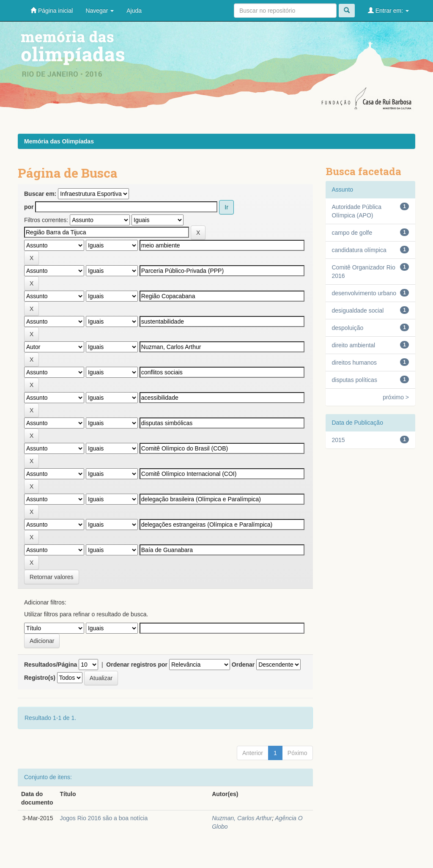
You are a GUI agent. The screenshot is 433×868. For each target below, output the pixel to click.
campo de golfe (352, 233)
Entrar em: (388, 10)
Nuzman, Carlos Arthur (242, 818)
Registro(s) (40, 678)
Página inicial (52, 10)
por (29, 207)
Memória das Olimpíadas (59, 141)
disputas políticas (355, 380)
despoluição (348, 328)
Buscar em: (40, 194)
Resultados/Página (51, 665)
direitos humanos (355, 363)
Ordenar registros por (137, 665)
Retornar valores (52, 577)
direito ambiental (354, 345)
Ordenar (243, 665)
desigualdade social (358, 310)
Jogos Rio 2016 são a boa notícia (104, 818)
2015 (338, 440)
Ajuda (134, 11)
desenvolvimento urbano (364, 293)
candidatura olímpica (359, 250)
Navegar (100, 11)
